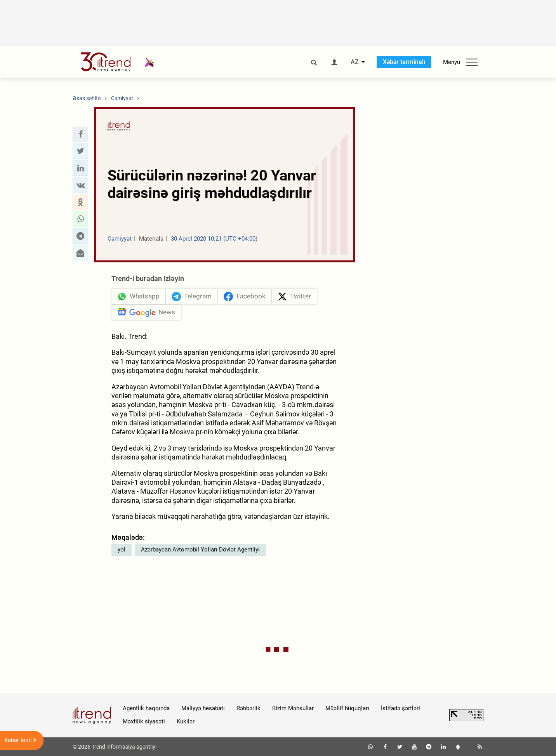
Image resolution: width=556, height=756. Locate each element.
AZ (355, 62)
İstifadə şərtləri (400, 708)
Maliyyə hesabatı (203, 708)
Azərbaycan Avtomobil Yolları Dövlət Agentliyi (200, 550)
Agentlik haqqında (146, 708)
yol (122, 550)
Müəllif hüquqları (347, 708)
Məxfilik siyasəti (144, 721)
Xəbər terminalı (404, 62)
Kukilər (186, 721)
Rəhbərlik (248, 708)
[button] (80, 134)
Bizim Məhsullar (293, 708)
